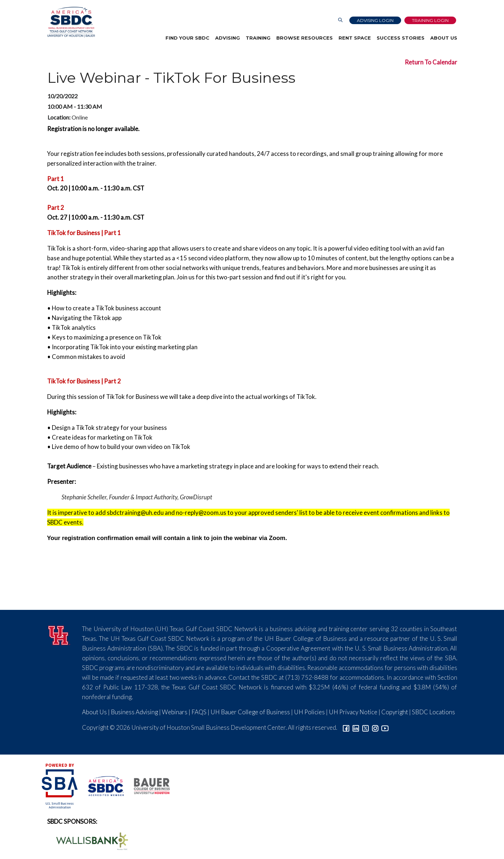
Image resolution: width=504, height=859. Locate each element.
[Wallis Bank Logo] (88, 840)
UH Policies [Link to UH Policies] (309, 712)
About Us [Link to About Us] (94, 712)
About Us (444, 38)
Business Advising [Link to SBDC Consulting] (134, 712)
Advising (228, 38)
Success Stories (401, 38)
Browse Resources (305, 38)
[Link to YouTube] (385, 727)
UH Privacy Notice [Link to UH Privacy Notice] (353, 712)
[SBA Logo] (60, 785)
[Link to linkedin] (356, 727)
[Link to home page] (71, 22)
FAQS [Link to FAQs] (199, 712)
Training (258, 38)
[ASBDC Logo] (102, 785)
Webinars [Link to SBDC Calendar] (175, 712)
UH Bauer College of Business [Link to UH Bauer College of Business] (250, 712)
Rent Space (355, 38)
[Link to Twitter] (365, 727)
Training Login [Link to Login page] (430, 20)
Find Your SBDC (187, 38)
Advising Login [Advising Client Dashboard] (375, 20)
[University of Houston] (59, 635)
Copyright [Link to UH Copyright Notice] (395, 712)
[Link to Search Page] (340, 20)
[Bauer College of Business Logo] (147, 785)
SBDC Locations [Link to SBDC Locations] (433, 712)
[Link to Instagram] (375, 727)
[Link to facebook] (346, 727)
